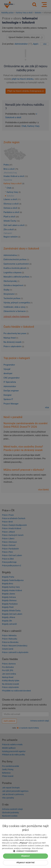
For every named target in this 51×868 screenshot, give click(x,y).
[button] (26, 851)
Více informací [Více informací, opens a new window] (37, 848)
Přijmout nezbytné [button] (26, 863)
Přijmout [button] (26, 856)
